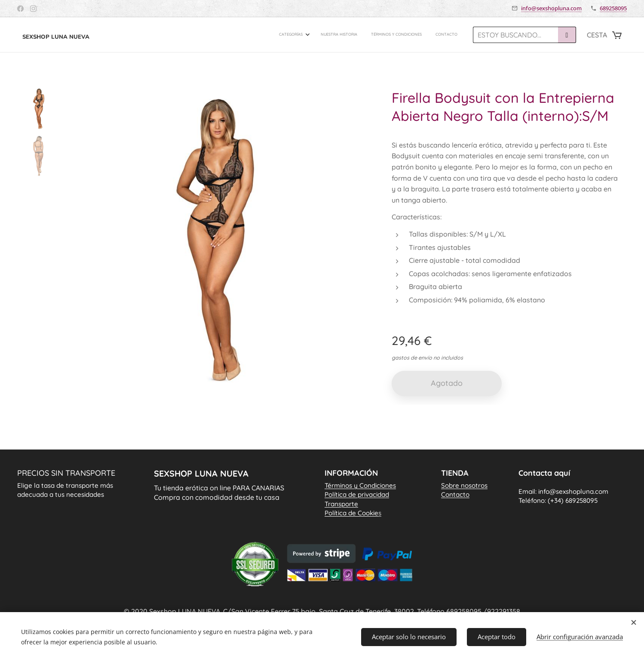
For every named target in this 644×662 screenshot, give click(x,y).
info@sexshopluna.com (551, 8)
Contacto (455, 495)
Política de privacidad (357, 495)
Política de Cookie (353, 513)
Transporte (341, 504)
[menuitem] (416, 35)
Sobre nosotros (464, 485)
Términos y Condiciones (360, 485)
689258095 (613, 8)
